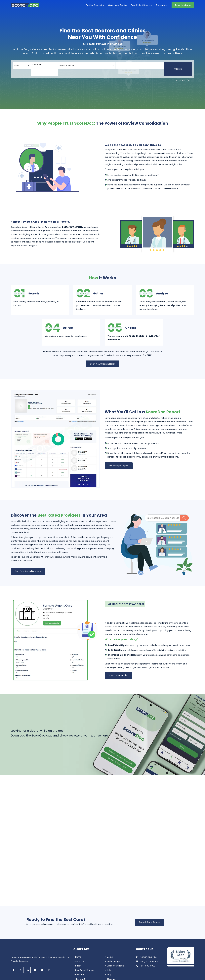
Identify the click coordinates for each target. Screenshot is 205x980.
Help (109, 970)
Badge (78, 966)
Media (110, 957)
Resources (162, 5)
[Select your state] (22, 65)
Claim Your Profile (117, 5)
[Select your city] (44, 69)
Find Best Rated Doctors (28, 571)
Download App (183, 5)
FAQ (109, 975)
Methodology (113, 961)
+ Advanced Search (184, 80)
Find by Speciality (95, 5)
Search (178, 69)
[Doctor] (140, 65)
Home (78, 957)
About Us (80, 961)
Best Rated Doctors (141, 5)
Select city (44, 65)
